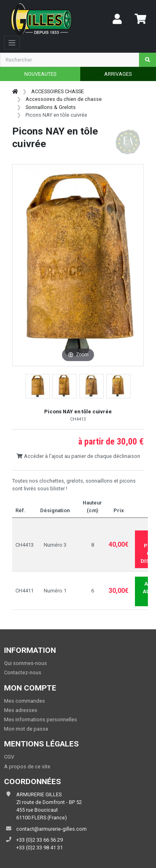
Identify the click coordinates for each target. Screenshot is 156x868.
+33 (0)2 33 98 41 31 (40, 848)
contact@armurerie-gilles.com (51, 829)
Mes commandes (25, 701)
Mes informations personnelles (41, 719)
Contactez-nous (23, 672)
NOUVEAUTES (40, 74)
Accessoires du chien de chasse (64, 99)
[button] (38, 386)
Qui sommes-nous (26, 663)
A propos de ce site (27, 766)
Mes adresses (21, 710)
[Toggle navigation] (12, 43)
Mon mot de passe (26, 729)
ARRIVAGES (118, 74)
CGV (9, 757)
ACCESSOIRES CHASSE (58, 91)
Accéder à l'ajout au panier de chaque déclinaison (78, 456)
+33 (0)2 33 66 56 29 (40, 840)
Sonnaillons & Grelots (51, 107)
